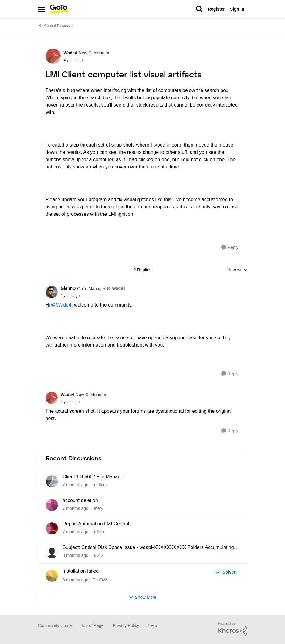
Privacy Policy (126, 625)
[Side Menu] (42, 9)
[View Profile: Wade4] (53, 56)
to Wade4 (116, 288)
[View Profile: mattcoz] (52, 481)
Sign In (237, 9)
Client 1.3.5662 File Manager (94, 477)
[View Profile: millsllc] (52, 528)
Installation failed (81, 571)
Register (216, 9)
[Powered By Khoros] (233, 629)
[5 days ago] (75, 485)
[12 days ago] (75, 508)
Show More (143, 597)
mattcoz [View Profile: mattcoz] (100, 485)
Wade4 (64, 305)
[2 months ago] (75, 532)
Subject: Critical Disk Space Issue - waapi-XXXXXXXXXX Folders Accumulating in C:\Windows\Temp (151, 548)
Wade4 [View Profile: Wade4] (71, 53)
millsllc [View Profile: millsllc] (99, 532)
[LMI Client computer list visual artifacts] (93, 296)
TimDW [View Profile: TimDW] (100, 580)
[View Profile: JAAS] (52, 552)
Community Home (55, 625)
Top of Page (92, 625)
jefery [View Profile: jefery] (98, 508)
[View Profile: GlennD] (52, 292)
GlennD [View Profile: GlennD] (68, 288)
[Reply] (230, 247)
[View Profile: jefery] (52, 505)
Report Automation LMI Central (96, 524)
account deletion (80, 500)
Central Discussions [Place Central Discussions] (57, 25)
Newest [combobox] (237, 270)
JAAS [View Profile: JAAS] (98, 555)
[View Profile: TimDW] (52, 576)
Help (153, 625)
